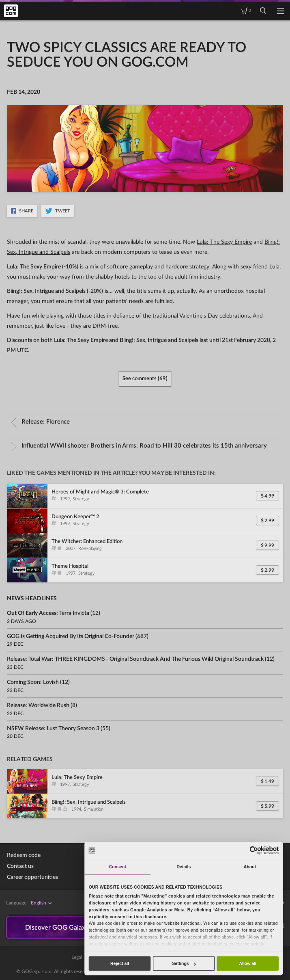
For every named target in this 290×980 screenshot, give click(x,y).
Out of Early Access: (48, 613)
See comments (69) (145, 379)
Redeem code (24, 855)
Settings (184, 963)
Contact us (20, 866)
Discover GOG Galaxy (57, 928)
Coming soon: (33, 682)
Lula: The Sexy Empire (224, 242)
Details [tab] (184, 867)
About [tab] (250, 867)
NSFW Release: (53, 729)
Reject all (120, 963)
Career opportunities (32, 877)
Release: (40, 422)
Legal (77, 958)
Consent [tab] (118, 867)
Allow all (248, 963)
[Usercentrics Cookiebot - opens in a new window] (254, 850)
